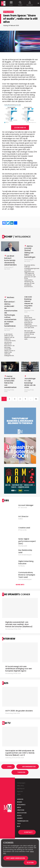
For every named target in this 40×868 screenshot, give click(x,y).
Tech (19, 824)
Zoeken (20, 3)
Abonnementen (29, 767)
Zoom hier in (20, 128)
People (19, 816)
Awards (20, 818)
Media (19, 807)
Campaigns (21, 783)
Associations (22, 813)
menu (11, 3)
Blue (19, 826)
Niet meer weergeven (16, 858)
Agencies (20, 799)
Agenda (20, 791)
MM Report (21, 789)
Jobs (9, 767)
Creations (21, 810)
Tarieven (21, 772)
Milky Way (20, 786)
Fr (38, 3)
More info (20, 585)
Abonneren (30, 3)
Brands (20, 802)
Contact (28, 832)
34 (36, 399)
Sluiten (30, 863)
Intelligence (21, 805)
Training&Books (23, 821)
